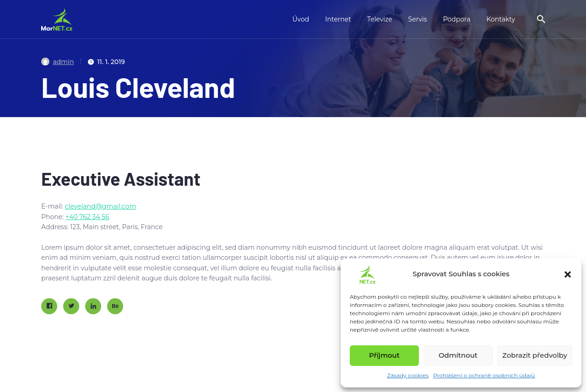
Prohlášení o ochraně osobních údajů (484, 375)
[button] (568, 274)
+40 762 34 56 (87, 217)
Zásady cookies (408, 375)
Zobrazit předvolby (535, 355)
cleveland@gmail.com (101, 206)
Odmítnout (458, 355)
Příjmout (384, 355)
